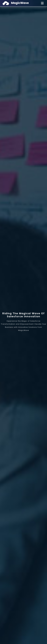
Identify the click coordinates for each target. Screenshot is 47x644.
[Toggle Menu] (42, 3)
